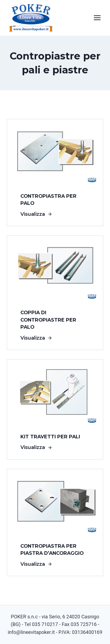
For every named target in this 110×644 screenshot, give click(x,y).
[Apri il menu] (97, 18)
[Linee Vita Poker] (31, 19)
